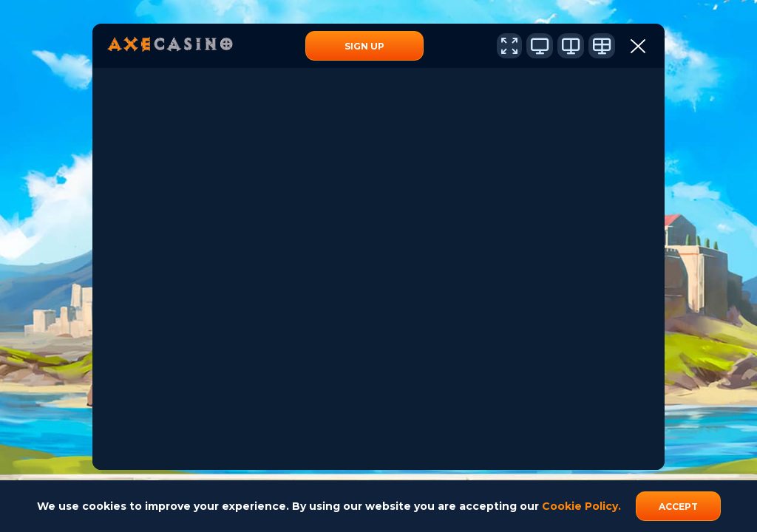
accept (678, 507)
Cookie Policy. (581, 506)
